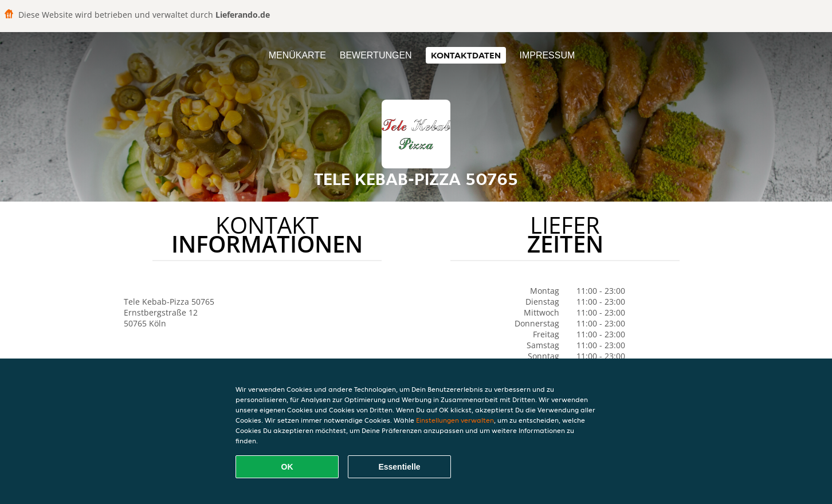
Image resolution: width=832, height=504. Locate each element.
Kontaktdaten (466, 55)
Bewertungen (376, 55)
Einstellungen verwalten (455, 420)
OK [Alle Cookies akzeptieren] (287, 467)
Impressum (547, 55)
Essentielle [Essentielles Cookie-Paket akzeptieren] (399, 467)
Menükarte (297, 55)
